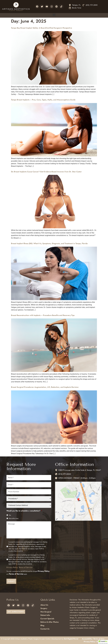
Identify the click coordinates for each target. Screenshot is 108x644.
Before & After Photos (50, 622)
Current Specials (47, 619)
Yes (10, 515)
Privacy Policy (12, 567)
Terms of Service (26, 567)
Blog (42, 625)
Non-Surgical (46, 612)
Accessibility (87, 639)
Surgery (44, 608)
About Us (44, 605)
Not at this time (14, 518)
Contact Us (45, 629)
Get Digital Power (71, 639)
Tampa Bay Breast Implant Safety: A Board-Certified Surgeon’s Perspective (41, 28)
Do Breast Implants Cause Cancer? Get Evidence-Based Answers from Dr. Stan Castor (46, 172)
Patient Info (45, 615)
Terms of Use (99, 639)
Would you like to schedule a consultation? (24, 511)
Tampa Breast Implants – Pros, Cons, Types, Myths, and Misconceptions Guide (43, 100)
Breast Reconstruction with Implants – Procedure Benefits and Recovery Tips (43, 315)
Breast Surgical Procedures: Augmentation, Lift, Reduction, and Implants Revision (45, 387)
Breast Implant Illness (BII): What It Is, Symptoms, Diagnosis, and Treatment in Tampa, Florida (49, 243)
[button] (54, 15)
